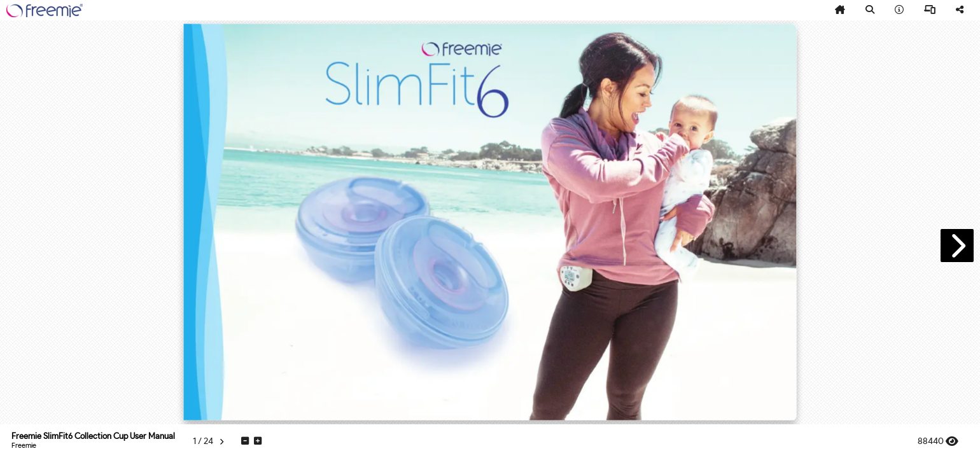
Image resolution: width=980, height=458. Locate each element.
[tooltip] (840, 10)
